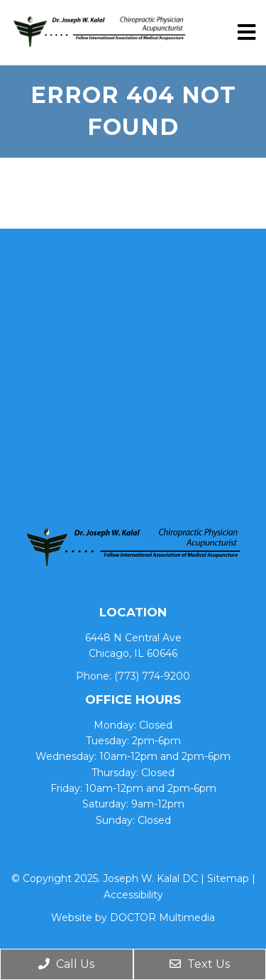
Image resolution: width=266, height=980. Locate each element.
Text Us (200, 964)
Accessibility (133, 895)
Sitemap (228, 878)
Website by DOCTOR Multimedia (133, 918)
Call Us (66, 964)
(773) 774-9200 (152, 676)
